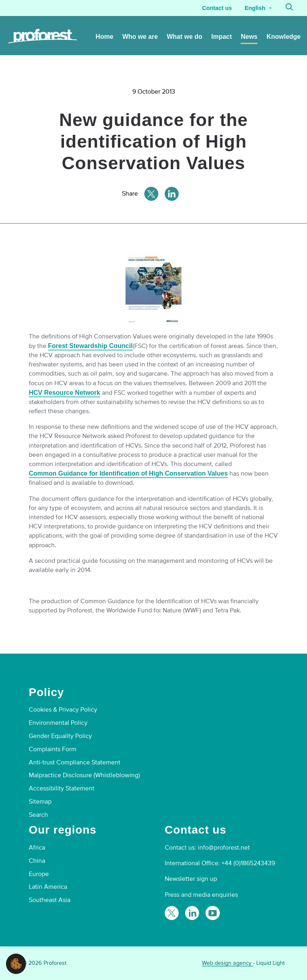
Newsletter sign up (191, 879)
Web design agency (227, 963)
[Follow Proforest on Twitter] (172, 913)
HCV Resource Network (65, 393)
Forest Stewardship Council (90, 346)
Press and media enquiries (201, 895)
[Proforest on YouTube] (212, 913)
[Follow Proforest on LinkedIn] (192, 913)
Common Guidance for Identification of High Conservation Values (128, 473)
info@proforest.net (224, 848)
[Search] (289, 8)
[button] (16, 963)
